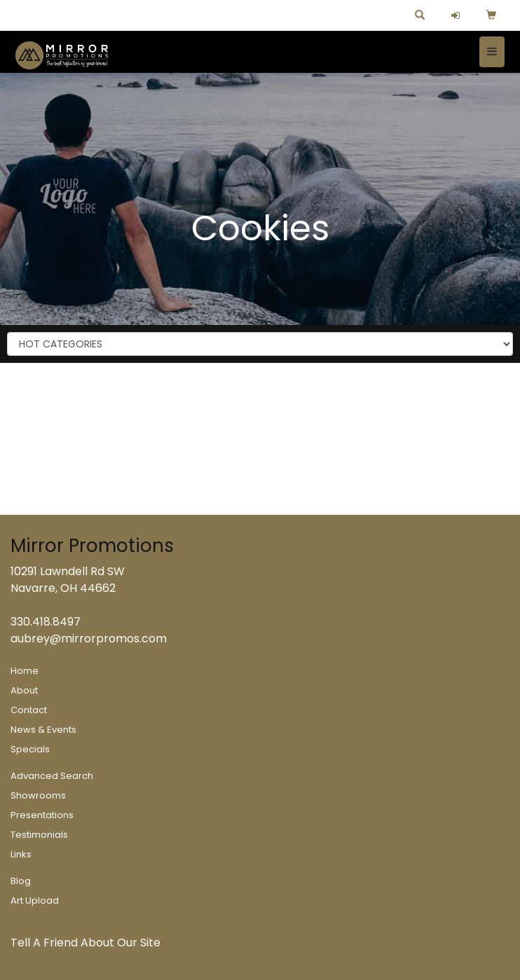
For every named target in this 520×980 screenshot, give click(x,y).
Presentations (42, 815)
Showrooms (38, 795)
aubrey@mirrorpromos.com (89, 639)
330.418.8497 (46, 622)
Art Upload (35, 900)
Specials (30, 749)
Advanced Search (52, 776)
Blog (21, 881)
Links (21, 854)
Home (25, 671)
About (24, 690)
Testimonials (39, 835)
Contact (29, 710)
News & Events (43, 730)
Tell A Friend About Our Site (85, 943)
